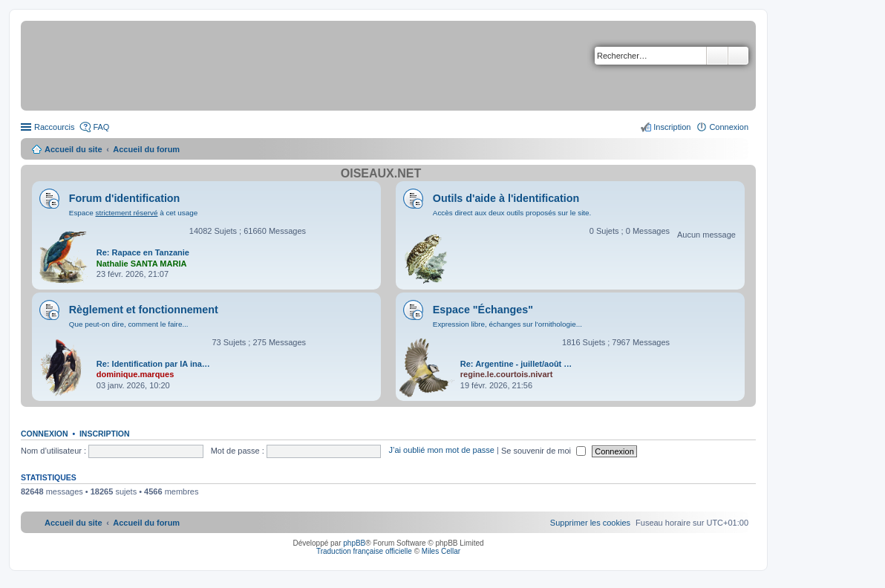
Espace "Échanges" (483, 310)
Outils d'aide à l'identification (506, 198)
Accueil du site (74, 149)
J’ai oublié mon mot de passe (441, 451)
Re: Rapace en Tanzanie (143, 252)
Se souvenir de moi (543, 451)
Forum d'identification (125, 198)
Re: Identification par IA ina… (153, 364)
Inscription (105, 434)
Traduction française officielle (364, 551)
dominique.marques (135, 374)
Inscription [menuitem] (672, 127)
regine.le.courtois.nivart (507, 374)
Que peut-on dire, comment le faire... (129, 324)
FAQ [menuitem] (101, 127)
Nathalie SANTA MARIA (142, 264)
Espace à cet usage (133, 213)
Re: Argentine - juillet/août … (516, 364)
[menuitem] (590, 523)
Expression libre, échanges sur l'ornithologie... (507, 324)
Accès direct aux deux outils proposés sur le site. (512, 213)
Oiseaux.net (381, 173)
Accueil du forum (146, 149)
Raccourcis (54, 127)
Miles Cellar (441, 551)
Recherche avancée (738, 56)
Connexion (45, 434)
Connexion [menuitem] (729, 127)
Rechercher (717, 56)
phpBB (354, 543)
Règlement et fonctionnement (144, 310)
